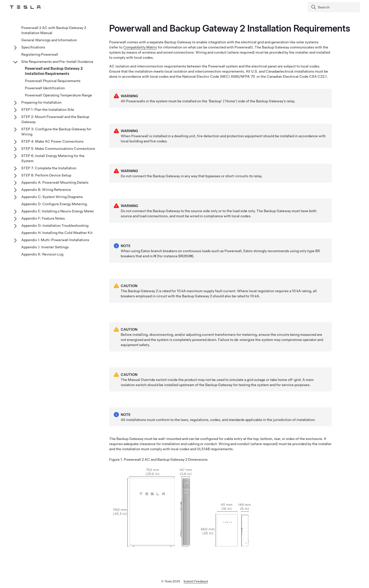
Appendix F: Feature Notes (43, 218)
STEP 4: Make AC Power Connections (52, 141)
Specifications (33, 47)
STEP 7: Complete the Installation (49, 168)
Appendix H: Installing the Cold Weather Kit (57, 233)
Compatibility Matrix (140, 61)
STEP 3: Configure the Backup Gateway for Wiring (56, 132)
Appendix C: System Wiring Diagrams (52, 197)
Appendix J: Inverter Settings (45, 247)
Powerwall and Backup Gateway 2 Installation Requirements (54, 71)
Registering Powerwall (40, 54)
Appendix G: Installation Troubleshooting (55, 226)
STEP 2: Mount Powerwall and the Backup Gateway (55, 119)
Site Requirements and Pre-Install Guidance (57, 62)
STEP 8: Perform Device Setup (46, 175)
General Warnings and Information (49, 40)
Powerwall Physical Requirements (53, 81)
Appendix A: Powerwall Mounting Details (55, 182)
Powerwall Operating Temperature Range (58, 95)
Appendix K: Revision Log (42, 254)
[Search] (334, 7)
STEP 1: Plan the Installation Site (48, 110)
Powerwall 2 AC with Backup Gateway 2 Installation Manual (54, 30)
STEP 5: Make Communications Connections (58, 149)
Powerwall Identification (45, 88)
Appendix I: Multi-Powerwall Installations (55, 240)
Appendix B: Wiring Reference (46, 190)
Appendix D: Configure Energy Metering (54, 204)
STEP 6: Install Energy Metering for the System (53, 158)
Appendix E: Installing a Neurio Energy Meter (58, 211)
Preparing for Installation (41, 102)
